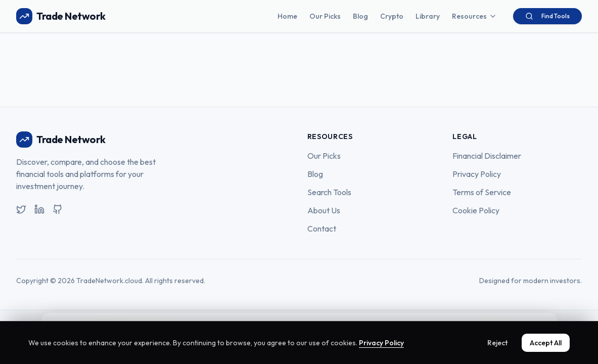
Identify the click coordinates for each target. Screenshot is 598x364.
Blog (360, 16)
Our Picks (325, 16)
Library (428, 16)
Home (287, 16)
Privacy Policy (477, 174)
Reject (497, 343)
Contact (322, 229)
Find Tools (547, 16)
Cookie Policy (476, 210)
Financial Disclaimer (487, 156)
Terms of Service (482, 192)
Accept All (546, 343)
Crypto (392, 16)
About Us (324, 210)
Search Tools (329, 192)
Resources (474, 16)
